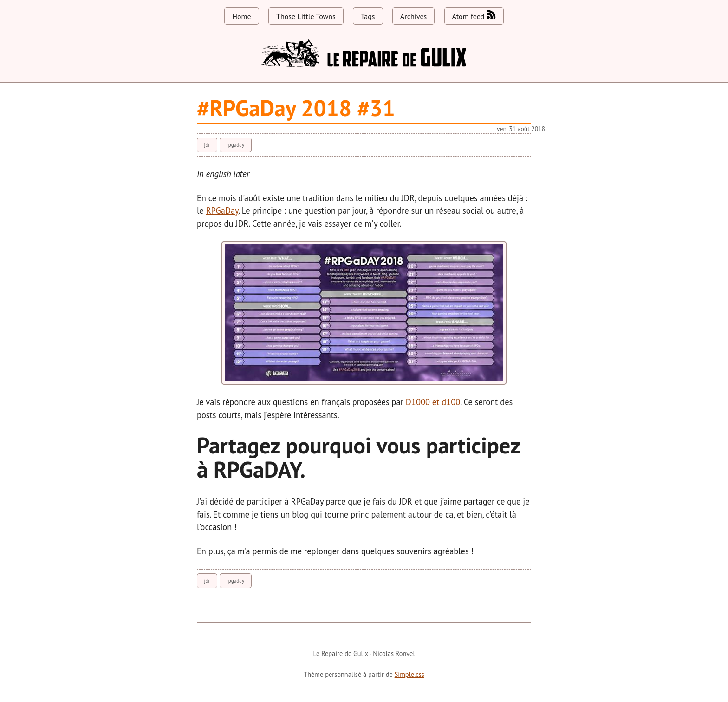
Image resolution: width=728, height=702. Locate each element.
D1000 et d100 (433, 402)
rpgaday (235, 145)
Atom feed (474, 15)
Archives (413, 16)
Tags (368, 16)
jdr (207, 145)
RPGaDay (222, 210)
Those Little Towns (306, 16)
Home (241, 16)
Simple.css (409, 674)
